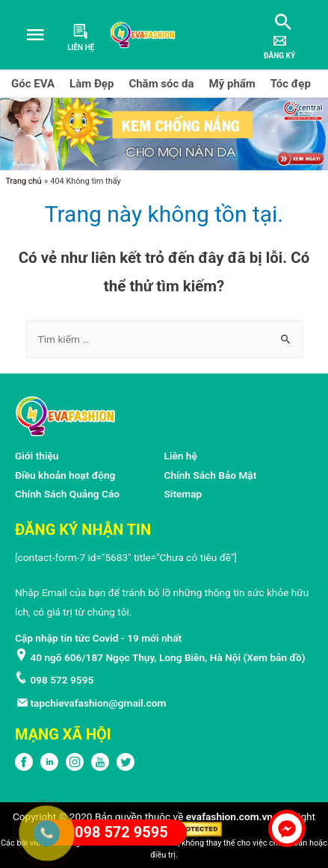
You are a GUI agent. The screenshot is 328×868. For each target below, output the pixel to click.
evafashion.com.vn (229, 816)
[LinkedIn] (49, 767)
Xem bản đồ (274, 657)
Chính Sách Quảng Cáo (67, 494)
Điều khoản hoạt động (65, 475)
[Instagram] (75, 767)
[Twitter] (126, 767)
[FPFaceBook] (24, 767)
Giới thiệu (37, 456)
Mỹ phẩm (232, 84)
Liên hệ (181, 456)
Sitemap (183, 494)
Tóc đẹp (291, 84)
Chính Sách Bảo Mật (211, 475)
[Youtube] (100, 767)
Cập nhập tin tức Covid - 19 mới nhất (98, 638)
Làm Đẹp (92, 84)
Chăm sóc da (161, 84)
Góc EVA (33, 84)
